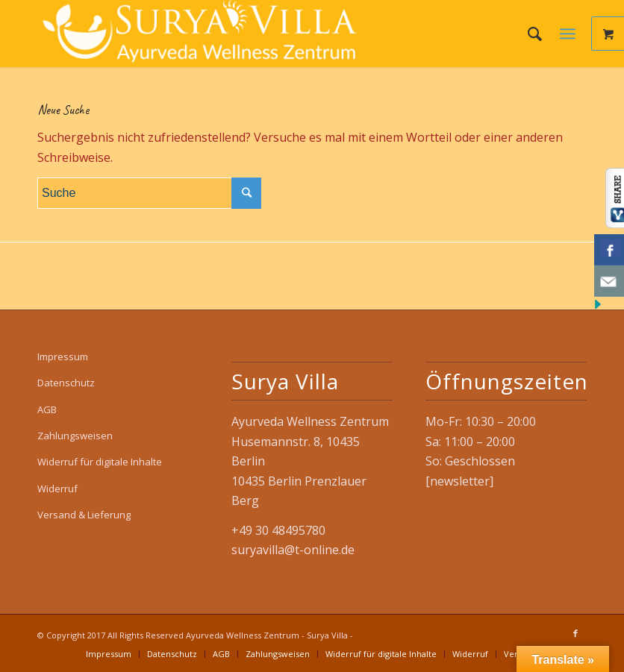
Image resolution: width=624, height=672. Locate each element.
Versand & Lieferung (84, 515)
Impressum (63, 357)
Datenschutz (66, 383)
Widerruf (57, 489)
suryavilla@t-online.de (293, 550)
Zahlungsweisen (75, 436)
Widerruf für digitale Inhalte (100, 462)
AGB (47, 409)
